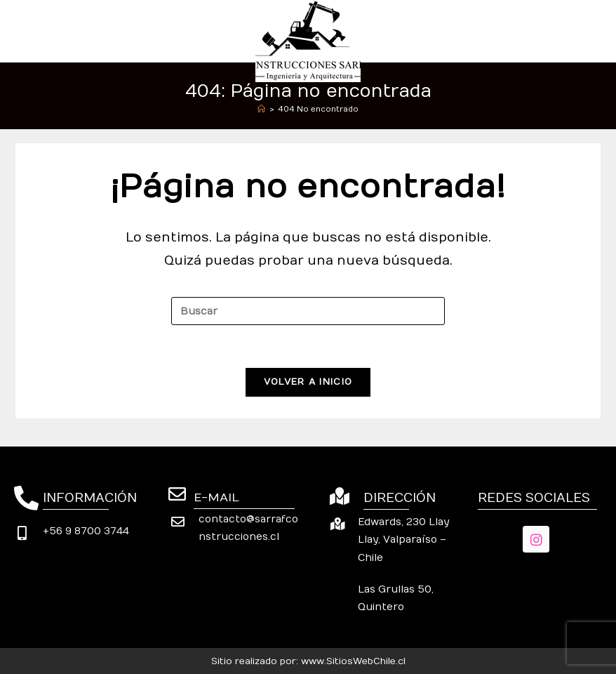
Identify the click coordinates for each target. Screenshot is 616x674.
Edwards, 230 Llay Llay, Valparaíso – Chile (403, 540)
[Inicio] (261, 109)
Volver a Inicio (308, 382)
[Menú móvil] (594, 31)
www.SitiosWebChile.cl (353, 661)
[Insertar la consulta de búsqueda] (308, 311)
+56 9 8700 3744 (86, 531)
